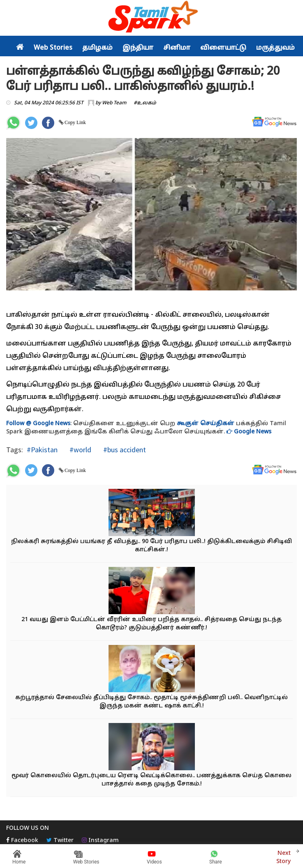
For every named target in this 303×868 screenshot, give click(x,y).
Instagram (100, 841)
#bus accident (124, 450)
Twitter (60, 841)
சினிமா (177, 48)
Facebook (22, 841)
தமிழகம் (97, 48)
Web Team (114, 103)
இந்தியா (138, 48)
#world (80, 450)
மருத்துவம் (275, 48)
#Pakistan (42, 450)
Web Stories (53, 48)
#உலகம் (145, 103)
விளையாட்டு (223, 48)
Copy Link (75, 122)
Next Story (283, 856)
